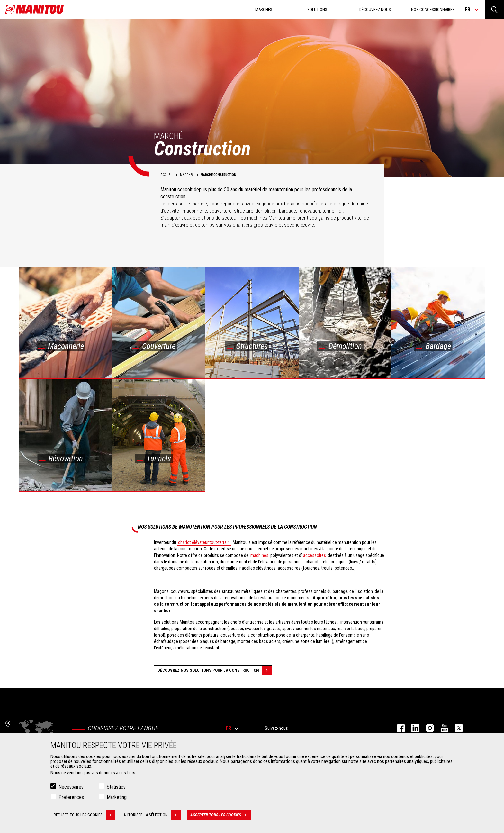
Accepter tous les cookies (221, 815)
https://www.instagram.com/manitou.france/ (427, 728)
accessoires (315, 555)
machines (259, 555)
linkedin (412, 728)
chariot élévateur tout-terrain (204, 542)
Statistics (116, 787)
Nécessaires (71, 787)
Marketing (117, 797)
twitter (456, 728)
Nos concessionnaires (433, 9)
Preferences (71, 797)
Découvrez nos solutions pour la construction (215, 670)
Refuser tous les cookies (85, 815)
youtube (441, 728)
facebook (398, 728)
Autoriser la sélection (152, 815)
